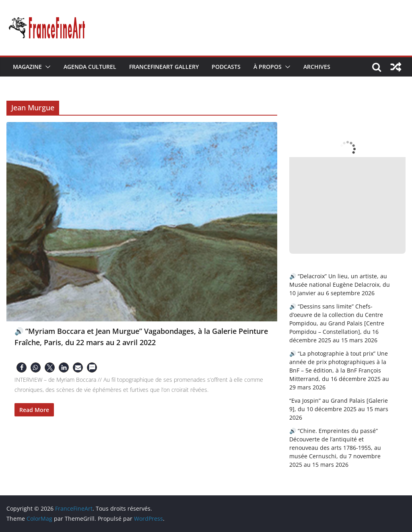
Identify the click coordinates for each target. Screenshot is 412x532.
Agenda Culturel (90, 67)
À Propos (268, 67)
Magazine (27, 67)
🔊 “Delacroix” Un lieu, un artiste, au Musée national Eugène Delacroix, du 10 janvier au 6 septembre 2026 (340, 285)
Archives (317, 67)
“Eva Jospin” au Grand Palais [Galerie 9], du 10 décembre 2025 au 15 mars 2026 (339, 409)
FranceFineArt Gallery (164, 67)
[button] (46, 67)
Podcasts (226, 67)
